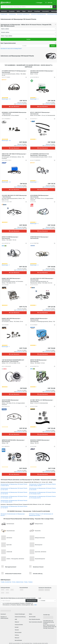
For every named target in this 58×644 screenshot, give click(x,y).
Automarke (4, 11)
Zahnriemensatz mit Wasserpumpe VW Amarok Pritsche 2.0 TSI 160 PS (14, 507)
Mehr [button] (36, 605)
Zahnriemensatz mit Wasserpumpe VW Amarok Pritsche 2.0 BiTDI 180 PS (14, 485)
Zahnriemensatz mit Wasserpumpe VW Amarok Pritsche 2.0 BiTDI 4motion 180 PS (42, 485)
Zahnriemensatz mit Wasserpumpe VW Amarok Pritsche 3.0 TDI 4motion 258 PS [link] (14, 501)
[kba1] (24, 46)
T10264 (26, 582)
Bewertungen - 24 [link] (6, 182)
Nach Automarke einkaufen (36, 622)
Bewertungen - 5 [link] (34, 223)
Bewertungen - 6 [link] (34, 265)
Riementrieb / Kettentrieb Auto (23, 14)
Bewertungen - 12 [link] (6, 99)
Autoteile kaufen (4, 14)
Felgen (24, 11)
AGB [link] (16, 619)
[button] (51, 7)
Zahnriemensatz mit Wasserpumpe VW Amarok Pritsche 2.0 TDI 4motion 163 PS (14, 497)
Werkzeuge (54, 11)
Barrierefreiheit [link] (18, 640)
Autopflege (37, 11)
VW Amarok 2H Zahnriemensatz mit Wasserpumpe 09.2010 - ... (13, 515)
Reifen (18, 11)
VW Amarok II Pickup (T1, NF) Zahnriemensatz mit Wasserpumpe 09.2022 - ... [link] (41, 515)
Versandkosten (19, 104)
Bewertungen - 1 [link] (34, 182)
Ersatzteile (12, 11)
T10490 (2, 582)
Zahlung (17, 635)
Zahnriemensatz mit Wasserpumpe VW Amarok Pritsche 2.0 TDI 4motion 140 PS (42, 493)
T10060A (30, 582)
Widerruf (17, 622)
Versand (17, 630)
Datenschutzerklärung (20, 617)
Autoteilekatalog (12, 14)
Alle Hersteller (32, 617)
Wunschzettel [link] (18, 632)
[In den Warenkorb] (14, 107)
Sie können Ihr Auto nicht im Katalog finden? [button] (11, 48)
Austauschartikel (19, 625)
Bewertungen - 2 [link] (34, 99)
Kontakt (17, 627)
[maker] (28, 29)
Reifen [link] (31, 614)
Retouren (17, 638)
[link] (50, 3)
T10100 (13, 582)
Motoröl (30, 11)
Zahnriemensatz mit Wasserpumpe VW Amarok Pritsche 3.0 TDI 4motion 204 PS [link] (42, 497)
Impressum (3, 614)
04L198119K (8, 582)
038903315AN (19, 582)
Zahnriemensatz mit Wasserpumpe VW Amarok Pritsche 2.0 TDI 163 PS (14, 493)
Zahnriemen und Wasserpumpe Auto (38, 14)
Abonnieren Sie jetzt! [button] (31, 601)
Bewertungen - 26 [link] (6, 140)
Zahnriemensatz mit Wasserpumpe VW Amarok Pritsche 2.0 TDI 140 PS (42, 489)
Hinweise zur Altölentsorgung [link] (4, 617)
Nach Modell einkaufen (35, 619)
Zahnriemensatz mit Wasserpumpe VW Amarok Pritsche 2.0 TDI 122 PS (14, 489)
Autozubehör (46, 11)
